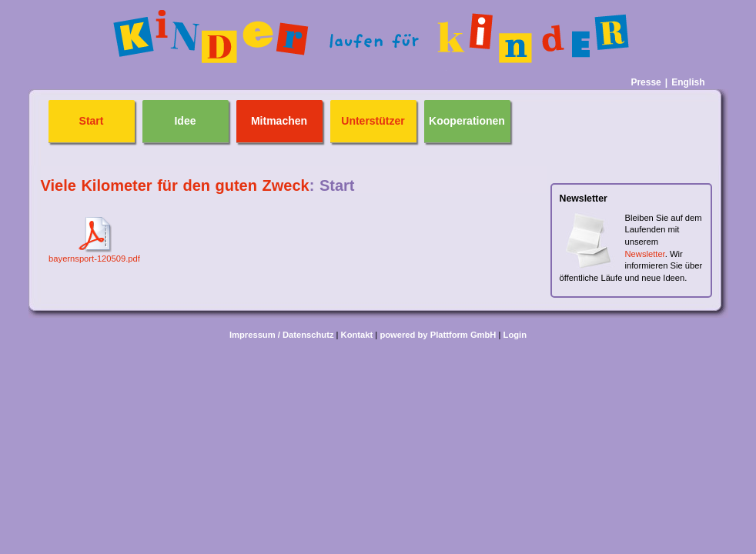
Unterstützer (373, 121)
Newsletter (645, 254)
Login (515, 335)
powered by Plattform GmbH (438, 335)
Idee (185, 121)
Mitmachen (279, 121)
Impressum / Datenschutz (282, 335)
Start (92, 121)
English (688, 82)
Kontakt (357, 335)
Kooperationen (467, 121)
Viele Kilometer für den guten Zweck (175, 185)
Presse (646, 82)
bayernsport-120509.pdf (94, 259)
